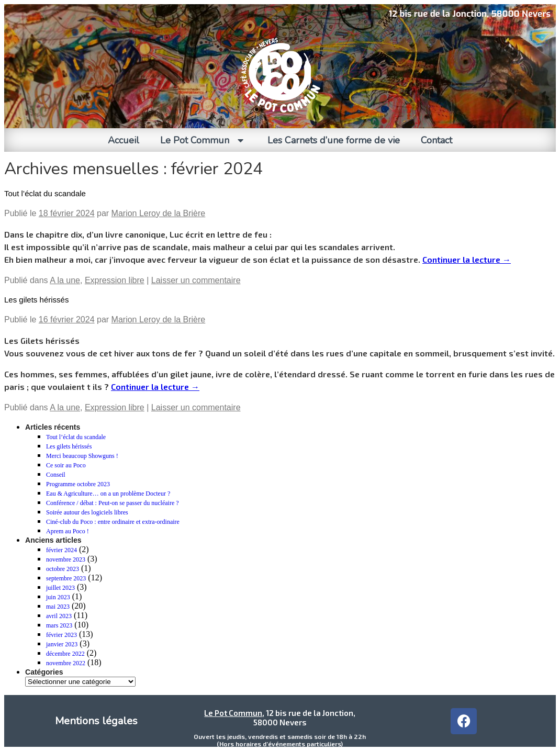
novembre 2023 (66, 559)
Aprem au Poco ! (68, 531)
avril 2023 (59, 616)
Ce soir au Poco (66, 465)
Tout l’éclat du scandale (45, 193)
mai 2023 (58, 607)
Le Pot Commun (203, 140)
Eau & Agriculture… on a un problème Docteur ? (108, 494)
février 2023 (61, 635)
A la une (65, 280)
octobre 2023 (63, 569)
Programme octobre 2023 (78, 484)
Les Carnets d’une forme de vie (334, 140)
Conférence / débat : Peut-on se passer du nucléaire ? (113, 503)
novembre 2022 (66, 663)
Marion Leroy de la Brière (159, 213)
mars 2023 (59, 625)
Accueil (124, 140)
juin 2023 (58, 597)
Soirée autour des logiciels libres (87, 512)
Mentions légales (96, 721)
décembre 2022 (65, 654)
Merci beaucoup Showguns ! (82, 456)
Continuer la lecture (467, 259)
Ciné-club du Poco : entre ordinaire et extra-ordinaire (113, 522)
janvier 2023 (62, 644)
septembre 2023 (66, 578)
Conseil (56, 475)
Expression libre (115, 280)
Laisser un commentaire (196, 280)
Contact (436, 140)
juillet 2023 (60, 588)
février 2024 (61, 550)
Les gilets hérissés (36, 300)
